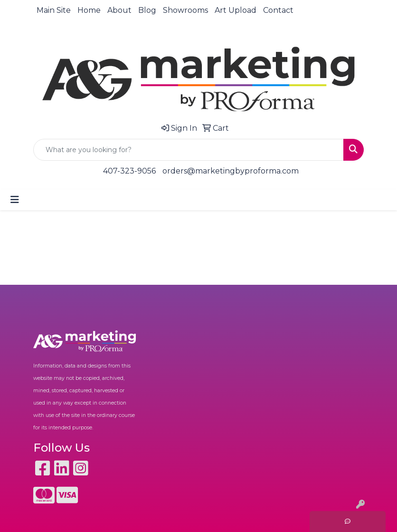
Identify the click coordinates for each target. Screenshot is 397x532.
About (119, 10)
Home (89, 10)
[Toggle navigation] (15, 200)
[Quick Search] (189, 150)
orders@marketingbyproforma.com (231, 171)
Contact (278, 10)
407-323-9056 (129, 171)
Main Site (54, 10)
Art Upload (236, 10)
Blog (147, 10)
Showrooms (185, 10)
